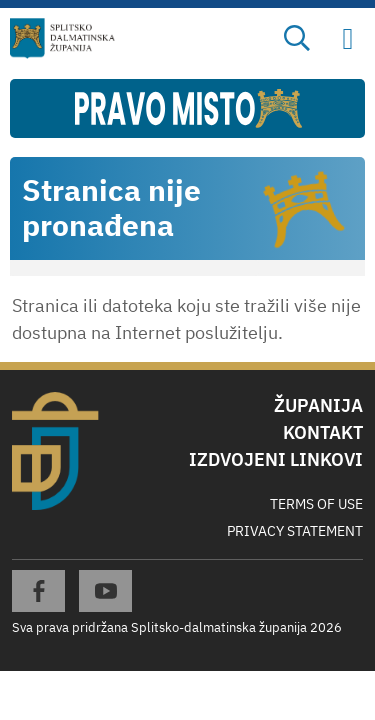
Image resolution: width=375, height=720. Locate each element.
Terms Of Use (316, 504)
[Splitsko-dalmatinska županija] (63, 39)
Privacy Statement (295, 531)
